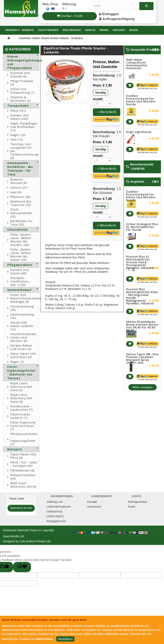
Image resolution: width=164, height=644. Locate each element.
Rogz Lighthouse (139, 132)
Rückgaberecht (56, 521)
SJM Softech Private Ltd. (35, 541)
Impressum (94, 507)
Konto (132, 507)
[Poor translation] (22, 567)
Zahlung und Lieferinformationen (59, 504)
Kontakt (92, 502)
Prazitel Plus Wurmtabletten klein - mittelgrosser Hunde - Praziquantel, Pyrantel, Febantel (142, 296)
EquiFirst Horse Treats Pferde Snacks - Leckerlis (51, 38)
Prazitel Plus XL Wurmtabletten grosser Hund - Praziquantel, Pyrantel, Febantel (140, 262)
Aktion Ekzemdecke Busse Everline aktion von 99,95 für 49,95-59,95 (142, 326)
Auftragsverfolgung (118, 19)
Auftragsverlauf (137, 502)
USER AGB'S (55, 516)
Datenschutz (54, 511)
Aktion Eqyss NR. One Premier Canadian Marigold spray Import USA (142, 358)
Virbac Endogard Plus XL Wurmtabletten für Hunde (142, 227)
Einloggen (109, 14)
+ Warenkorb (107, 112)
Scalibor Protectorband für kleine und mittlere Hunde (141, 100)
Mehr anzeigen (143, 387)
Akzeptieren (65, 639)
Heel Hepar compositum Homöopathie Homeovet (137, 64)
